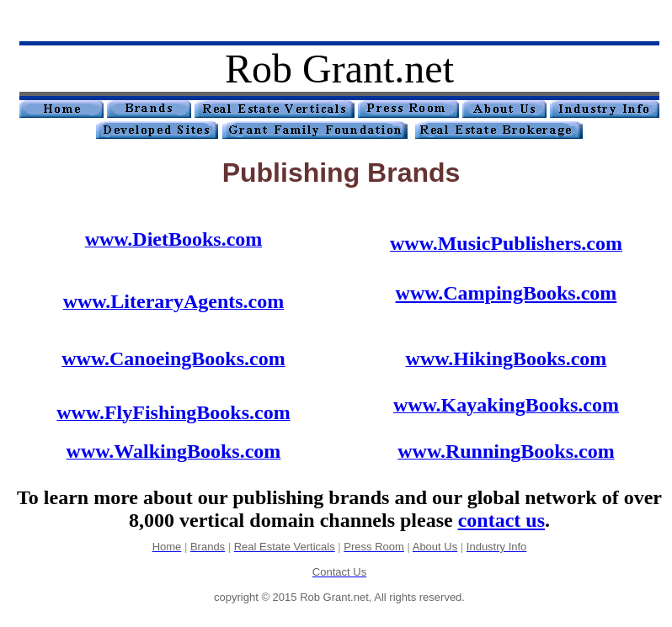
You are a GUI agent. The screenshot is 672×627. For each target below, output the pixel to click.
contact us (501, 520)
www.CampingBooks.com (507, 293)
